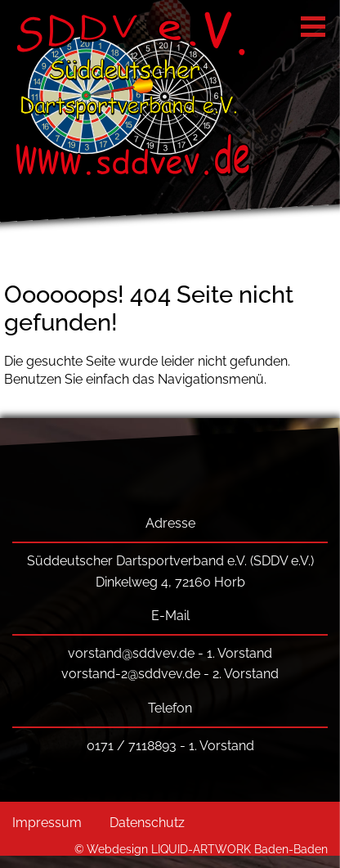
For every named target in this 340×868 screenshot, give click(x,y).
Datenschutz (147, 823)
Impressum (47, 823)
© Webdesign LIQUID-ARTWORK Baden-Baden (201, 849)
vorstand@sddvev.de (131, 653)
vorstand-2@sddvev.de (131, 674)
